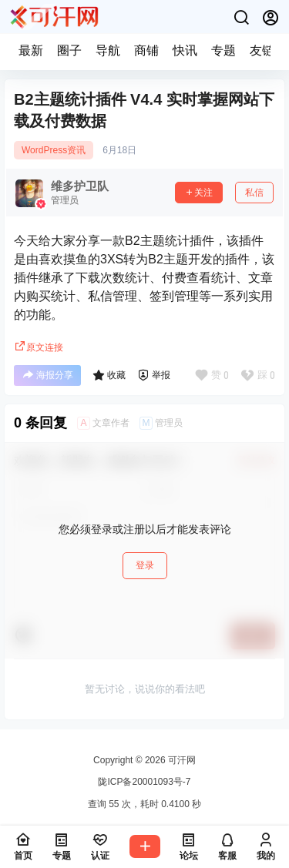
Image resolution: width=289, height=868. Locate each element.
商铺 (146, 50)
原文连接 (39, 347)
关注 (199, 193)
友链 (262, 50)
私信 (254, 193)
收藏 (109, 375)
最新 (31, 50)
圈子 (69, 50)
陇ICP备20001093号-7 (144, 782)
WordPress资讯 (54, 150)
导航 (108, 50)
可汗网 (181, 760)
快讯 (185, 50)
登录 (145, 565)
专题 (223, 50)
